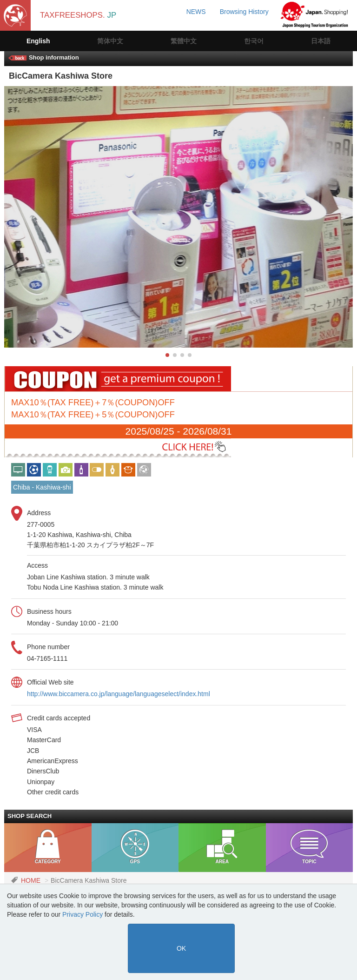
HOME (31, 880)
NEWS (196, 12)
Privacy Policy (83, 914)
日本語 (321, 41)
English (38, 41)
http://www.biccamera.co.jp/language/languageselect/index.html (119, 694)
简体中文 (110, 41)
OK (181, 948)
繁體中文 (184, 41)
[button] (167, 355)
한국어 (254, 41)
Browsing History (244, 12)
